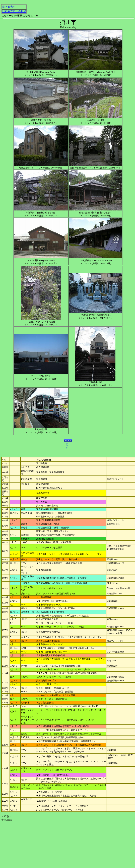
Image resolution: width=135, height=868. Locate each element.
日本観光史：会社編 (14, 11)
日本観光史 (9, 7)
